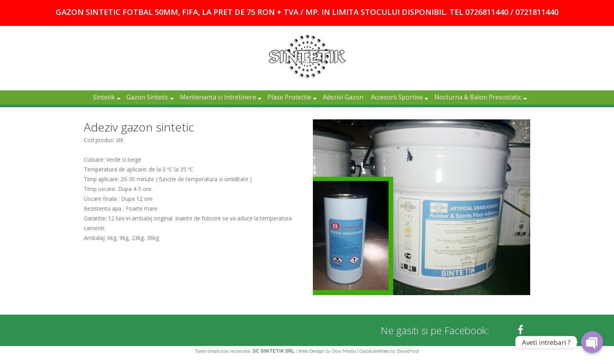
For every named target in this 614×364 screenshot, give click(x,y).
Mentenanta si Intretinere (218, 97)
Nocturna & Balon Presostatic (478, 97)
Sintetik (104, 97)
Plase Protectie (289, 97)
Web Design (311, 351)
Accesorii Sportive (397, 97)
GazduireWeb (374, 351)
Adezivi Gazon (343, 97)
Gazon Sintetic (147, 97)
